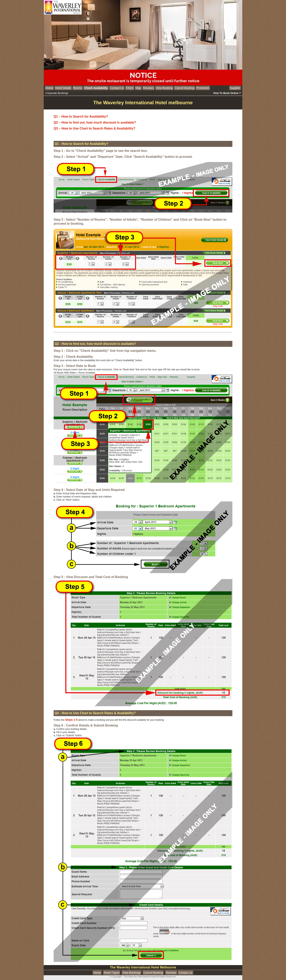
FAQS (130, 88)
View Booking (164, 88)
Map (138, 88)
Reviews (148, 88)
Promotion (203, 88)
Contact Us (117, 88)
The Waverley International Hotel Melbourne (143, 967)
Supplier (235, 88)
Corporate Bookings (57, 93)
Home (49, 88)
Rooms (78, 88)
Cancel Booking (185, 88)
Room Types (112, 973)
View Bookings (131, 973)
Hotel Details (63, 88)
